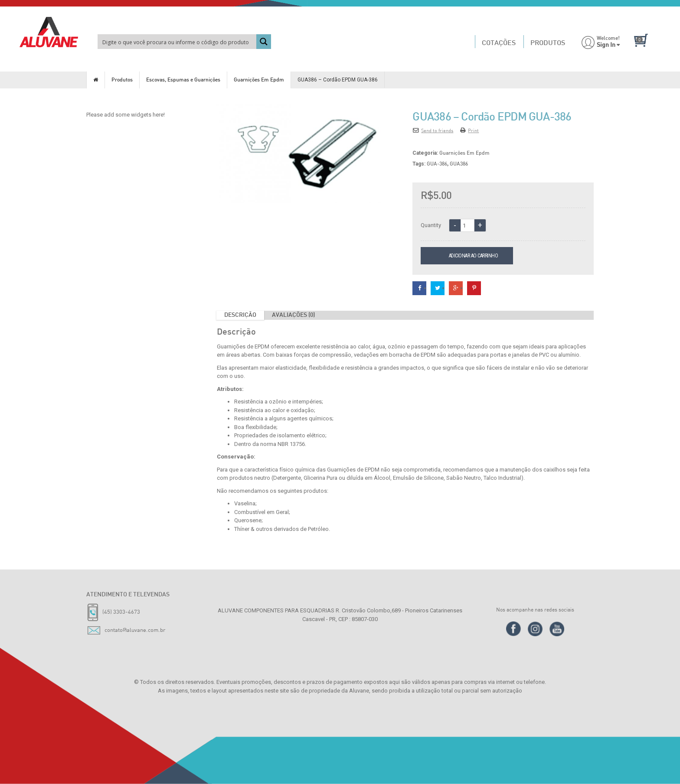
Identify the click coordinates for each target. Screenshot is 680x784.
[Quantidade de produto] (467, 225)
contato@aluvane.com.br (135, 630)
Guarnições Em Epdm (259, 80)
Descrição (240, 315)
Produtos (122, 80)
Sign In (606, 45)
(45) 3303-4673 (121, 612)
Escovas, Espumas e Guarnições (183, 80)
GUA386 (459, 164)
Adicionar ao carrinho (476, 256)
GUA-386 (437, 164)
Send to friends (433, 130)
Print (469, 130)
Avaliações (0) (293, 315)
